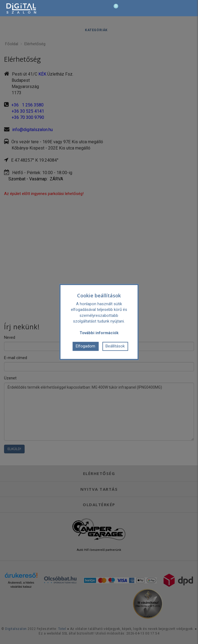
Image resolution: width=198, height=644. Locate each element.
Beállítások (115, 346)
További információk (99, 333)
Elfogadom (85, 346)
